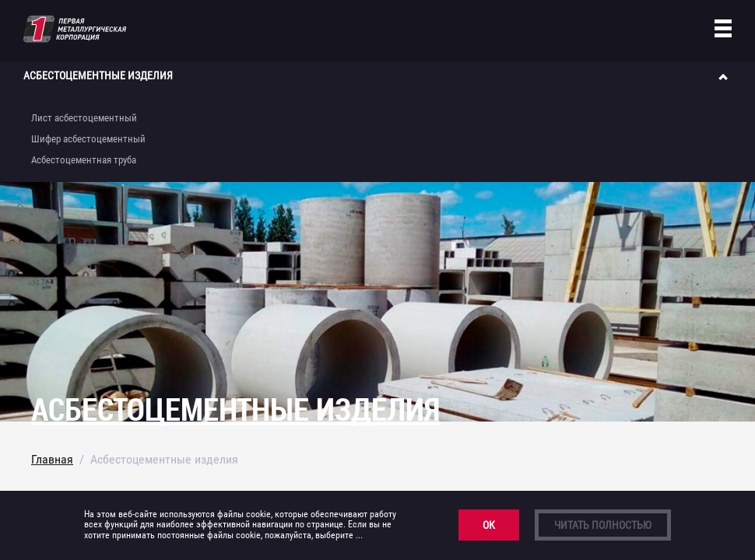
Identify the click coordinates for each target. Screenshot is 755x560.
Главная (52, 459)
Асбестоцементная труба (84, 160)
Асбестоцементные (98, 75)
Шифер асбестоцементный (88, 139)
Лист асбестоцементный (84, 118)
